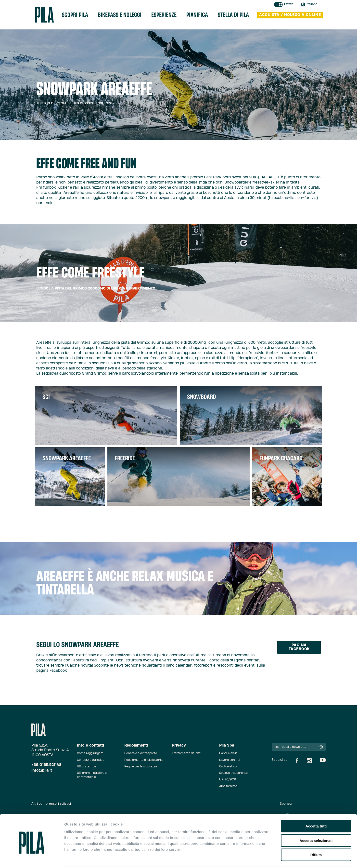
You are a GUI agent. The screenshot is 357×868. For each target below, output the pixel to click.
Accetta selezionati (316, 822)
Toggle (278, 5)
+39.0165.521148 (46, 765)
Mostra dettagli (258, 858)
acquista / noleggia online (290, 15)
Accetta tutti (316, 808)
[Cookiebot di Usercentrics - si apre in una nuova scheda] (32, 858)
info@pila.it (42, 770)
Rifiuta (316, 837)
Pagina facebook (299, 647)
